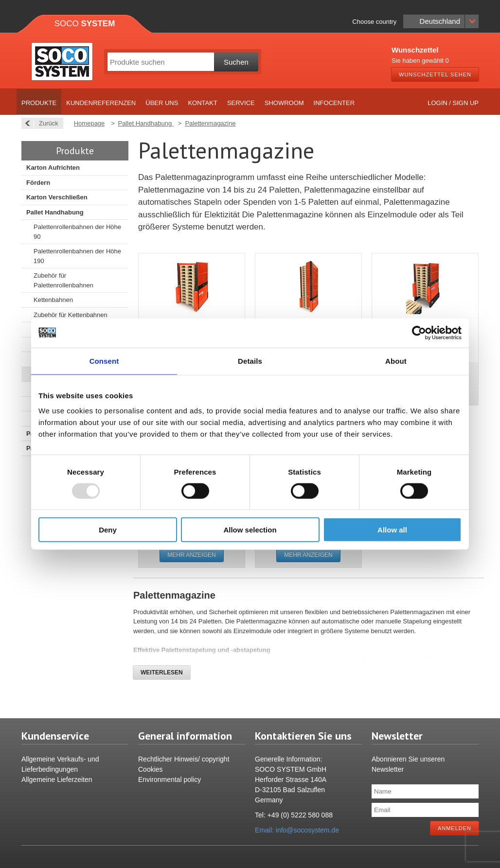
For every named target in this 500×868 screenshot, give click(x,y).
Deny (108, 530)
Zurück (46, 123)
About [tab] (396, 361)
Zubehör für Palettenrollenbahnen (63, 280)
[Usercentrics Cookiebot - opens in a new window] (419, 333)
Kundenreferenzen (101, 103)
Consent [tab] (104, 361)
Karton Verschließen (57, 197)
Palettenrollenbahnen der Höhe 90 (77, 232)
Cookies (151, 769)
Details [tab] (250, 361)
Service (241, 103)
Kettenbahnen (53, 300)
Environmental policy (170, 779)
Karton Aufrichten (53, 168)
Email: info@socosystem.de (297, 830)
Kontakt (202, 103)
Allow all (392, 530)
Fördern (38, 183)
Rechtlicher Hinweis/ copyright (184, 759)
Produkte (39, 103)
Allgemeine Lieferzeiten (57, 779)
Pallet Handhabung (55, 212)
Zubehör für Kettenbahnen (71, 315)
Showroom (284, 103)
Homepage (89, 123)
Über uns (162, 103)
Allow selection (250, 530)
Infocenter (334, 103)
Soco (85, 24)
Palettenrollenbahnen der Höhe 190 (77, 256)
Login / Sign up (453, 103)
